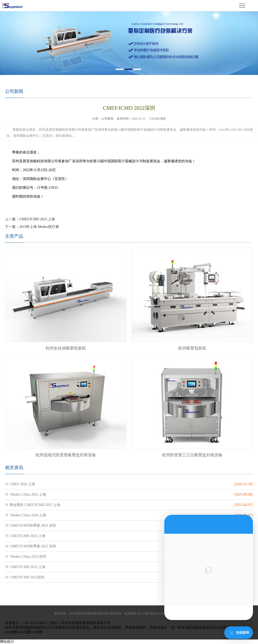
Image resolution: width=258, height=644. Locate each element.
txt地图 (37, 632)
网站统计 (7, 642)
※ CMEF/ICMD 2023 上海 (25, 567)
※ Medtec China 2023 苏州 (26, 557)
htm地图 (25, 632)
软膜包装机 (158, 627)
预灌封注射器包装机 (74, 627)
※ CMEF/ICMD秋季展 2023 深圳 (30, 546)
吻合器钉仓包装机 (107, 627)
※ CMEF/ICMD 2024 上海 (25, 536)
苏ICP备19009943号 (150, 613)
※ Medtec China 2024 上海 (26, 515)
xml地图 (11, 632)
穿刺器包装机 (136, 627)
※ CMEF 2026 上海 (20, 484)
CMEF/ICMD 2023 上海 (37, 219)
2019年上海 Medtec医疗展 (39, 227)
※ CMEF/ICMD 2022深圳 (25, 577)
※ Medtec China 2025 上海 (26, 494)
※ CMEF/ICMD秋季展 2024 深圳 (30, 526)
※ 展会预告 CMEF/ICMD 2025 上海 (33, 505)
